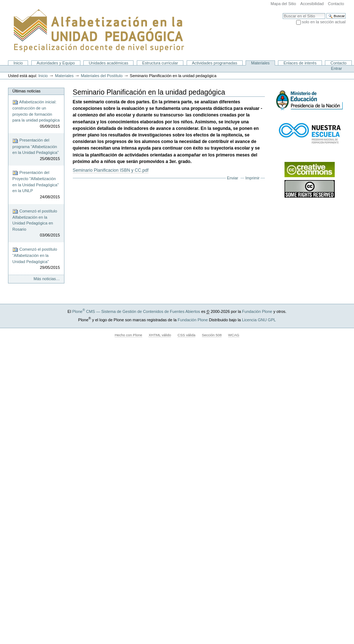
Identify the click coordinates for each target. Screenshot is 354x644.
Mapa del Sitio (283, 4)
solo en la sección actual (324, 22)
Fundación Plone (257, 311)
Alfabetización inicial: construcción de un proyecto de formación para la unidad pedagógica (36, 114)
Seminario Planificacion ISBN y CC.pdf (111, 170)
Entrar (337, 68)
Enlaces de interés (300, 63)
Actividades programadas (215, 63)
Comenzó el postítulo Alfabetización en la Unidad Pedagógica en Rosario (36, 223)
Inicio (18, 63)
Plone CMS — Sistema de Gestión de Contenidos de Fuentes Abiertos (136, 311)
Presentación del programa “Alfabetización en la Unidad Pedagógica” (36, 150)
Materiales (260, 63)
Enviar (233, 178)
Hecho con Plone (128, 335)
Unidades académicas (109, 63)
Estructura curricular (160, 63)
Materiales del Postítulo (102, 76)
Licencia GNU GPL (259, 320)
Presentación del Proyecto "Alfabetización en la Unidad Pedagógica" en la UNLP (36, 185)
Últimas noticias (26, 91)
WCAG (234, 335)
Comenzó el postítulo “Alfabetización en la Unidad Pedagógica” (36, 259)
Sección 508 (212, 335)
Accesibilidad (312, 4)
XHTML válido (160, 335)
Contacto (336, 4)
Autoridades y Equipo (56, 63)
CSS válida (186, 335)
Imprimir (252, 178)
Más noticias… (47, 279)
